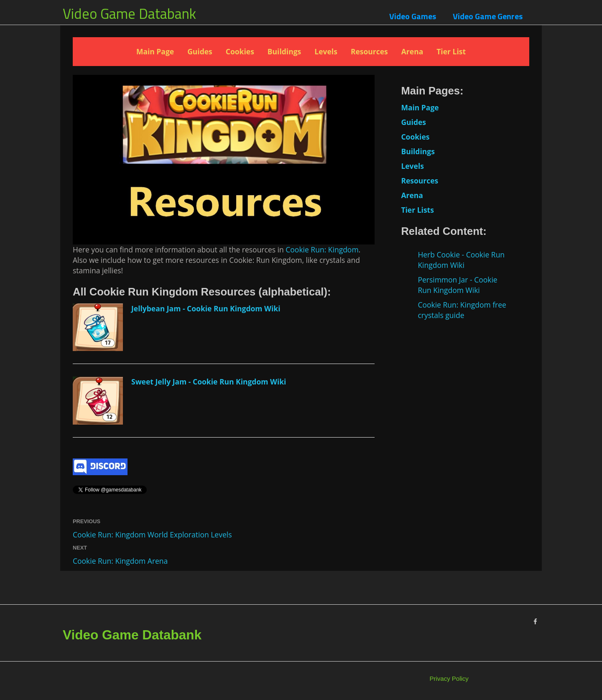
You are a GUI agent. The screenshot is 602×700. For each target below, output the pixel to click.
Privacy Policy (449, 678)
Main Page (155, 51)
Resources (369, 51)
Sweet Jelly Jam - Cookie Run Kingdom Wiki (209, 382)
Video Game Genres (488, 16)
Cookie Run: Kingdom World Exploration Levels (152, 535)
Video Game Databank (129, 13)
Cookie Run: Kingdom (322, 249)
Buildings (284, 51)
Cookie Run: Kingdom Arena (120, 561)
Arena (412, 51)
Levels (326, 51)
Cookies (240, 51)
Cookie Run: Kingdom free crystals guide (462, 310)
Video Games (413, 16)
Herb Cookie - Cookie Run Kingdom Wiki (461, 260)
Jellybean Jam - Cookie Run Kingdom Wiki (206, 308)
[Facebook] (535, 622)
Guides (200, 51)
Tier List (451, 51)
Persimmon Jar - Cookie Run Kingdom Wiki (457, 285)
